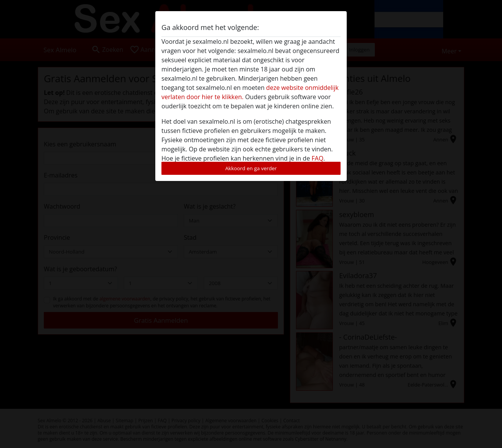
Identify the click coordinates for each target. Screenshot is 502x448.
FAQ (318, 158)
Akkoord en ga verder (251, 168)
